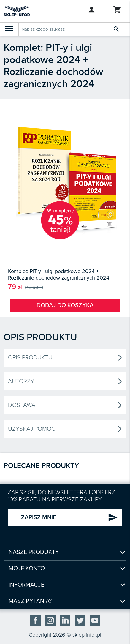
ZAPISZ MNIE (69, 517)
